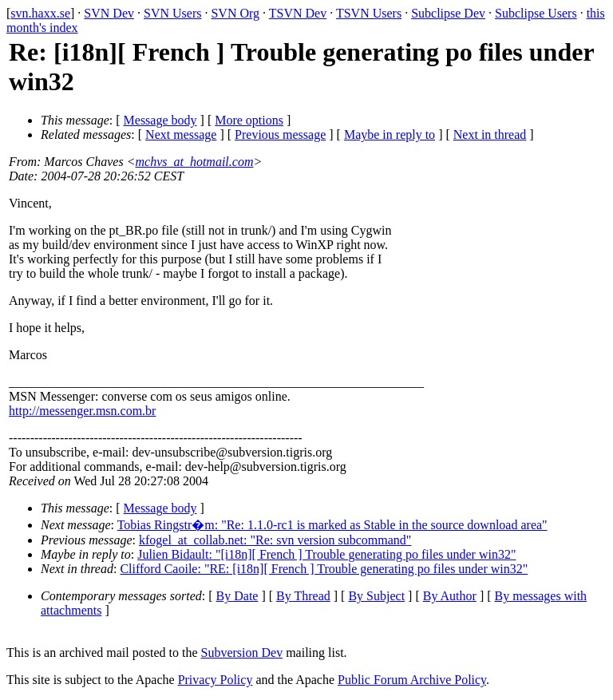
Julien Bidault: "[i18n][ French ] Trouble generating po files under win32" (326, 554)
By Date (237, 596)
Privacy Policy (216, 680)
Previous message (280, 134)
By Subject (376, 596)
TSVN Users (369, 13)
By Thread (303, 596)
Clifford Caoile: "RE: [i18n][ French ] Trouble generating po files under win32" (324, 569)
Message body (160, 120)
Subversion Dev (242, 653)
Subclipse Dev (448, 13)
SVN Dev (109, 13)
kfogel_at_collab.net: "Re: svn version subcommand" (275, 540)
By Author (450, 596)
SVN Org (235, 13)
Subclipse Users (536, 13)
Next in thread (490, 134)
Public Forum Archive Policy (412, 680)
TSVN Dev (298, 13)
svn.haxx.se (40, 13)
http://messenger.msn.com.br (82, 411)
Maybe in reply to (390, 134)
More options (249, 120)
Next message (181, 134)
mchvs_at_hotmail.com (194, 162)
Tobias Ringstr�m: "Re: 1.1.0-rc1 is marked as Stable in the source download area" (332, 525)
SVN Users (172, 13)
